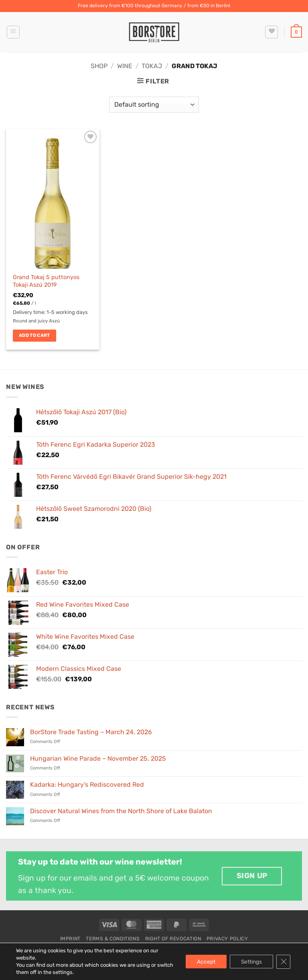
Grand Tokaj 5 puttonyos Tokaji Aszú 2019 (46, 281)
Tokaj (152, 66)
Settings (250, 961)
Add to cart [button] (34, 335)
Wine (125, 66)
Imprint (70, 939)
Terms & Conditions (113, 939)
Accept (203, 961)
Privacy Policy (227, 939)
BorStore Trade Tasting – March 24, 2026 (91, 732)
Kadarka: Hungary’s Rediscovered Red (87, 785)
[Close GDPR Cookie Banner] (283, 962)
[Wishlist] (272, 32)
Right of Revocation (173, 939)
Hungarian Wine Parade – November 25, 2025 (98, 758)
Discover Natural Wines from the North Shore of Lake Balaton (121, 811)
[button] (13, 32)
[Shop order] (154, 105)
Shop (99, 66)
